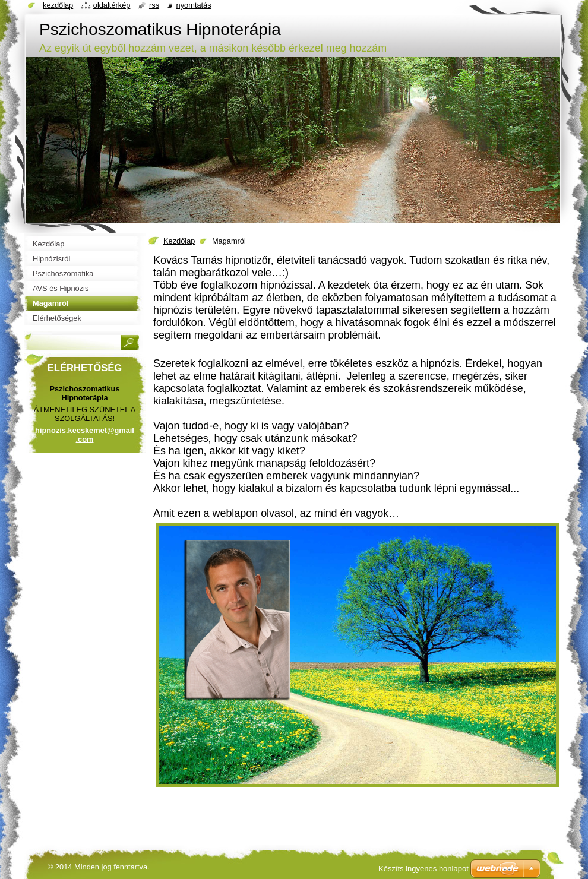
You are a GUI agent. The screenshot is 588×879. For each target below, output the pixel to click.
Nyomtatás (194, 5)
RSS (154, 5)
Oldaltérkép (112, 5)
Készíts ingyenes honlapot (423, 869)
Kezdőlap (179, 241)
